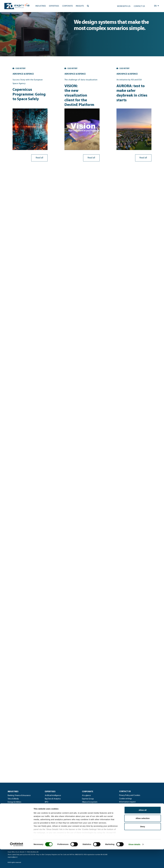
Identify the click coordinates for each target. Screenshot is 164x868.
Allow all (143, 829)
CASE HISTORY (12, 69)
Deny (143, 845)
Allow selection (143, 837)
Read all (42, 154)
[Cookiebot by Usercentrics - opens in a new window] (17, 863)
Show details (134, 863)
